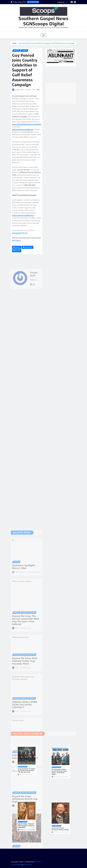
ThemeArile (28, 865)
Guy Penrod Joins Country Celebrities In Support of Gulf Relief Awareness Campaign (47, 43)
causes (17, 247)
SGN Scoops (16, 240)
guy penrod (28, 247)
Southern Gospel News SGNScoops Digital (43, 21)
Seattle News (17, 865)
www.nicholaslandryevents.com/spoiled (26, 124)
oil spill (17, 251)
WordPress (38, 862)
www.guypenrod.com (20, 233)
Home (14, 43)
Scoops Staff (19, 90)
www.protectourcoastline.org (23, 129)
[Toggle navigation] (43, 35)
